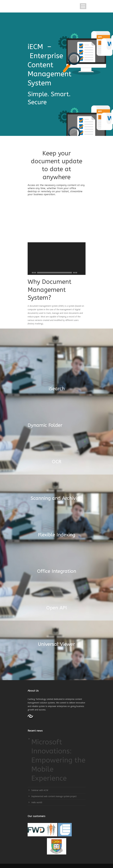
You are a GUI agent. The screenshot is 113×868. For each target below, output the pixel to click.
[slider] (54, 273)
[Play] (30, 273)
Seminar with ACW (40, 790)
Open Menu (83, 6)
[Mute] (80, 273)
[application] (57, 259)
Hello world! (37, 802)
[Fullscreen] (83, 273)
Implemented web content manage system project (54, 796)
